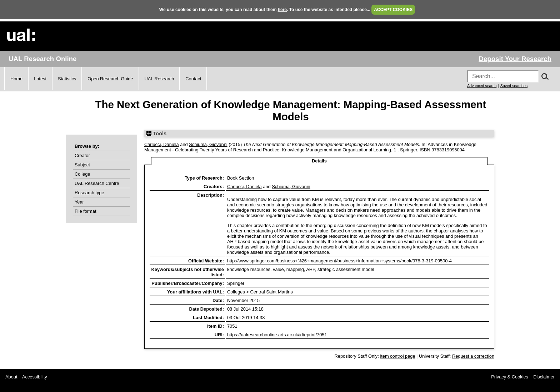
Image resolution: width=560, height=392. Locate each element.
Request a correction (473, 356)
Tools (156, 134)
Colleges (236, 292)
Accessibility (35, 377)
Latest (40, 79)
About (11, 377)
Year (79, 202)
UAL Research (159, 79)
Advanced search (482, 86)
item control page (397, 356)
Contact (193, 79)
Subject (82, 165)
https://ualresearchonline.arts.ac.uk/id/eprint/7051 (277, 335)
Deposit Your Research (515, 59)
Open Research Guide (110, 79)
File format (85, 211)
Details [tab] (319, 161)
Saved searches (514, 86)
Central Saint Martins (271, 292)
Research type (89, 193)
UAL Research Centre (97, 183)
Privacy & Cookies (510, 377)
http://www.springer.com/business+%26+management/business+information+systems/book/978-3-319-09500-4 (339, 261)
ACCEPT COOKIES (393, 10)
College (82, 174)
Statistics (67, 79)
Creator (82, 155)
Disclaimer (544, 377)
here (282, 10)
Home (16, 79)
